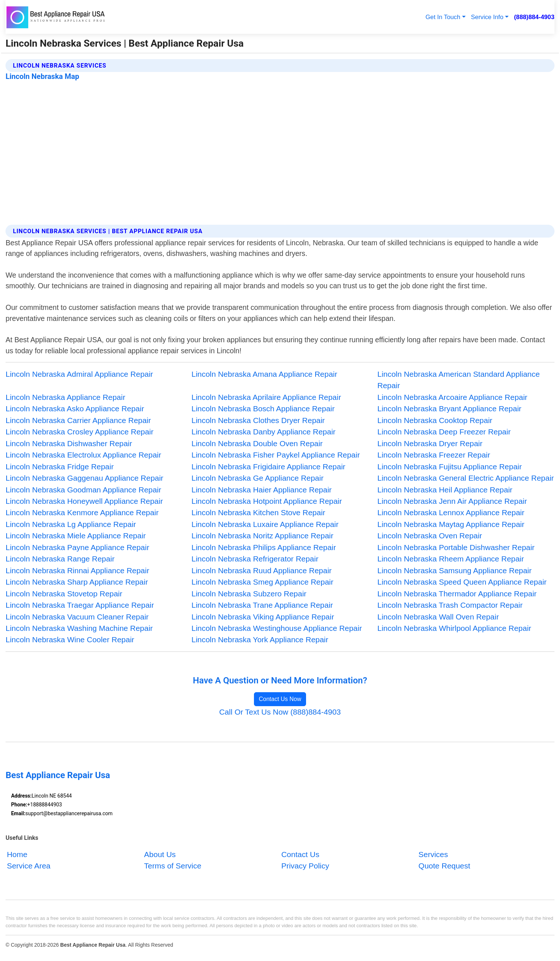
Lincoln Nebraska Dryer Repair (430, 443)
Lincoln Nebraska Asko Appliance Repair (75, 409)
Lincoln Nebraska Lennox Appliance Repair (451, 512)
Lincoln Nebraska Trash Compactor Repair (450, 605)
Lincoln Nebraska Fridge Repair (60, 467)
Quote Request (444, 866)
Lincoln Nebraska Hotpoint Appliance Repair (267, 501)
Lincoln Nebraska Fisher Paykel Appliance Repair (276, 455)
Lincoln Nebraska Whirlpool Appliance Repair (454, 628)
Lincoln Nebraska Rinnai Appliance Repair (77, 570)
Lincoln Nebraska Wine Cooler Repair (70, 640)
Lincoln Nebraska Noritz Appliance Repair (263, 536)
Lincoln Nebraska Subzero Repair (249, 594)
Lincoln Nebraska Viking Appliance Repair (263, 617)
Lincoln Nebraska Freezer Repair (434, 455)
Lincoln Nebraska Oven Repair (430, 536)
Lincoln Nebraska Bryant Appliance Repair (449, 409)
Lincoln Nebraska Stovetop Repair (64, 594)
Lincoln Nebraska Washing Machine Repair (79, 628)
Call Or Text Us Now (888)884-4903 (280, 712)
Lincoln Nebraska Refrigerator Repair (255, 559)
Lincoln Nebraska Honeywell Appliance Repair (84, 501)
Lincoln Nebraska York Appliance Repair (260, 640)
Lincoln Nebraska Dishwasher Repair (69, 443)
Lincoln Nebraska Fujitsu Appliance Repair (450, 467)
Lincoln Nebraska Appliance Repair (65, 397)
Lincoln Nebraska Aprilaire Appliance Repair (266, 397)
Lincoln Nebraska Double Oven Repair (257, 443)
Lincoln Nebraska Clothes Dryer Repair (258, 420)
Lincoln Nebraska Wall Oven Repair (438, 617)
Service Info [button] (487, 17)
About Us (160, 854)
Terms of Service (173, 866)
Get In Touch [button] (443, 17)
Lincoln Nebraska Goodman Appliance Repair (83, 490)
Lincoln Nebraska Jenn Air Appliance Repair (452, 501)
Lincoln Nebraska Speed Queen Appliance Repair (462, 582)
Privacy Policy (305, 866)
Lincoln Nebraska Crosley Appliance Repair (79, 432)
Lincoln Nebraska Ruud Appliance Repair (262, 570)
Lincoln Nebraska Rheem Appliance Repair (451, 559)
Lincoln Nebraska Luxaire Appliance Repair (265, 524)
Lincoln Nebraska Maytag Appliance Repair (451, 524)
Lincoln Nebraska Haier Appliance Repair (262, 490)
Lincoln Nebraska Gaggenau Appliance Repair (84, 478)
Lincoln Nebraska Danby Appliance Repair (264, 432)
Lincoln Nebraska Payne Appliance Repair (77, 547)
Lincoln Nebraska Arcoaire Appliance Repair (452, 397)
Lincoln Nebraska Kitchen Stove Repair (259, 512)
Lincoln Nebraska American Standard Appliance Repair (459, 380)
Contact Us (300, 854)
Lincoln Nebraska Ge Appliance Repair (258, 478)
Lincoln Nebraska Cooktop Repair (435, 420)
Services (433, 854)
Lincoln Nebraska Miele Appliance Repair (76, 536)
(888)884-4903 (534, 17)
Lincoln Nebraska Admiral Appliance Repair (79, 374)
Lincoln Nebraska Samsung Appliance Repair (454, 570)
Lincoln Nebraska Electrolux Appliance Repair (83, 455)
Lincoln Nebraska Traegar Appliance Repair (80, 605)
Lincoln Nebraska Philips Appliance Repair (264, 547)
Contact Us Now (280, 699)
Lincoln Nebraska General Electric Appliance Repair (466, 478)
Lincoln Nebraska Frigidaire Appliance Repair (268, 467)
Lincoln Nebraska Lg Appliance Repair (71, 524)
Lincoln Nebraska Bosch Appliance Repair (263, 409)
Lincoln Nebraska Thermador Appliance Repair (457, 594)
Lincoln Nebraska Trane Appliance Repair (262, 605)
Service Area (29, 866)
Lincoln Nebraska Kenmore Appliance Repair (82, 512)
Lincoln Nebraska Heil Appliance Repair (445, 490)
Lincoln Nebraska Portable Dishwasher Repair (456, 547)
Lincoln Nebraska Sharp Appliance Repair (77, 582)
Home (17, 854)
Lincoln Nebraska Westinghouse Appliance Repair (277, 628)
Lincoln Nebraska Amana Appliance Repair (264, 374)
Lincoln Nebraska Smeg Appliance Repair (263, 582)
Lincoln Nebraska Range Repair (60, 559)
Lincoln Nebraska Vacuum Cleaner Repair (77, 617)
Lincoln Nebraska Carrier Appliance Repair (78, 420)
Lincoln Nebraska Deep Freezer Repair (444, 432)
